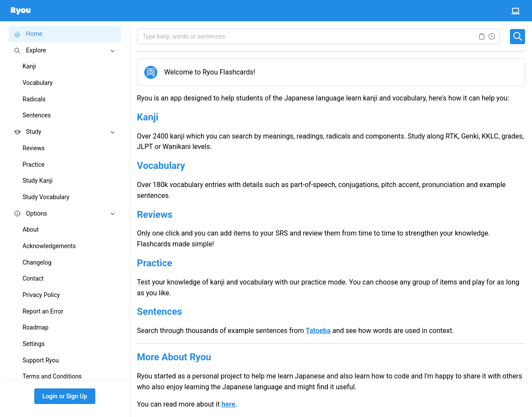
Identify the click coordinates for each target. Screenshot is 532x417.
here (228, 404)
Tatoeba (318, 331)
